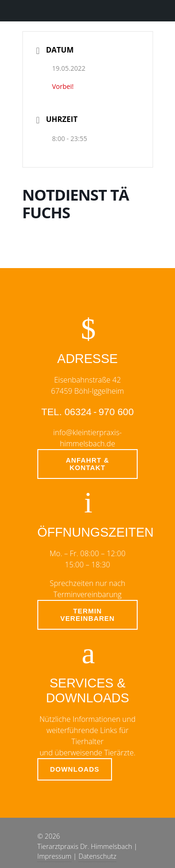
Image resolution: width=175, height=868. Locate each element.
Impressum (54, 856)
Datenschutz (97, 856)
